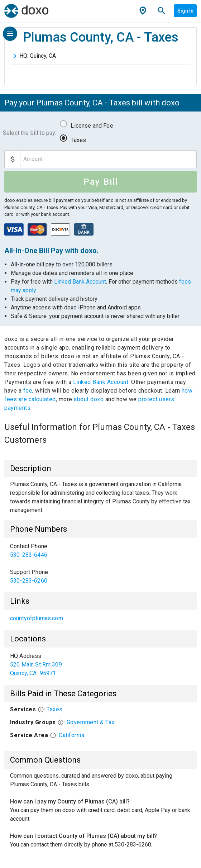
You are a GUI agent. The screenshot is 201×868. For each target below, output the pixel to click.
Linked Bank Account (80, 282)
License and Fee (92, 126)
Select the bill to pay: (30, 133)
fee (28, 391)
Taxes (78, 140)
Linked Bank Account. (102, 382)
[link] (100, 551)
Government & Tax (91, 722)
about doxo (89, 399)
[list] (100, 564)
